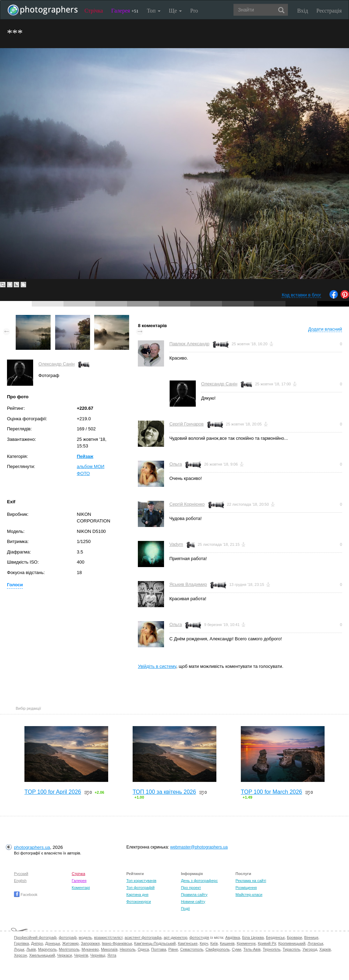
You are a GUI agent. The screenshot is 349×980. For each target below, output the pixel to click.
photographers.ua (32, 847)
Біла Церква (253, 937)
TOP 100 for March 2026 (272, 792)
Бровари (295, 937)
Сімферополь (218, 949)
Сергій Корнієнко (187, 504)
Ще (175, 11)
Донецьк (53, 943)
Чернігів (81, 955)
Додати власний (325, 329)
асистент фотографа (143, 937)
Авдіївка (233, 937)
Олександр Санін (57, 364)
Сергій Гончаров (186, 424)
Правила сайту (194, 895)
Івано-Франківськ (117, 943)
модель (86, 937)
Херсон (20, 955)
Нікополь (128, 949)
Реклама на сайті (251, 881)
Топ (154, 11)
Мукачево (90, 949)
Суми (236, 949)
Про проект (191, 888)
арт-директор (176, 937)
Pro (194, 11)
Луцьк (19, 949)
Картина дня (137, 895)
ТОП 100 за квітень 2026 (164, 792)
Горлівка (21, 943)
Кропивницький (292, 943)
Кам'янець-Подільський (155, 943)
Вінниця (311, 937)
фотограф (68, 937)
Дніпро (37, 943)
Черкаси (65, 955)
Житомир (70, 943)
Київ (214, 943)
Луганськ (315, 943)
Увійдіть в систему (157, 666)
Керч (204, 943)
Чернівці (98, 955)
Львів (31, 949)
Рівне (173, 949)
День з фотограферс (199, 881)
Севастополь (192, 949)
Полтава (159, 949)
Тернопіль (272, 949)
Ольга (176, 464)
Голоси (15, 585)
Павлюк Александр (189, 344)
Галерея (125, 11)
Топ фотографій (140, 888)
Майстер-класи (249, 895)
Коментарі (81, 888)
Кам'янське (188, 943)
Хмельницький (42, 955)
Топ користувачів (141, 881)
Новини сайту (193, 902)
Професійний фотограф (35, 937)
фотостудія (199, 937)
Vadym (176, 544)
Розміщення (246, 888)
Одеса (143, 949)
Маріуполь (47, 949)
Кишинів (227, 943)
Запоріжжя (90, 943)
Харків (325, 949)
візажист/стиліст (108, 937)
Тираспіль (292, 949)
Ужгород (310, 949)
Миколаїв (109, 949)
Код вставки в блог (301, 295)
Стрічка (94, 11)
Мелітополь (69, 949)
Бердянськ (275, 937)
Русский (21, 874)
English (20, 881)
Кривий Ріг (267, 943)
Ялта (112, 955)
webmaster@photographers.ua (199, 847)
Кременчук (246, 943)
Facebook (26, 895)
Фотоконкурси (139, 902)
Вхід (303, 11)
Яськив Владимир (188, 584)
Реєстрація (329, 11)
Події (185, 909)
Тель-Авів (252, 949)
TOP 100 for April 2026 (53, 792)
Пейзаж (85, 456)
